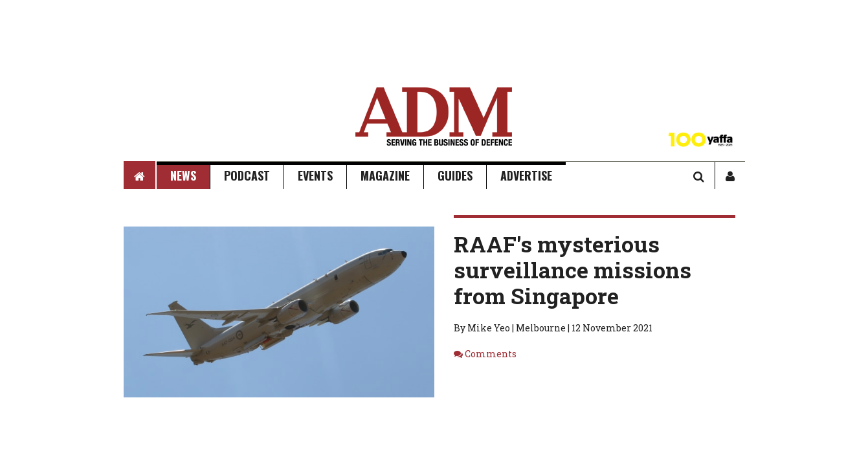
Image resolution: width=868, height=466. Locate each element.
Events (315, 175)
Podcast (247, 175)
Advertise (526, 175)
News (183, 175)
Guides (455, 175)
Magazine (385, 175)
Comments (491, 354)
